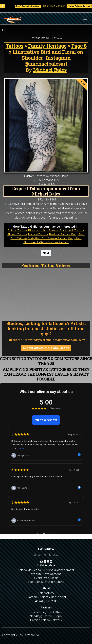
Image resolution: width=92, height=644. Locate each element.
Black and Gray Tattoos (43, 230)
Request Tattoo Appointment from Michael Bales (46, 191)
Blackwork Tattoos (72, 230)
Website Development (46, 574)
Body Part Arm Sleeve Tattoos (48, 238)
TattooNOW (46, 593)
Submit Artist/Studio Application (46, 348)
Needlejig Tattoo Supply (46, 616)
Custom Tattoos (58, 242)
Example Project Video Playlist (46, 597)
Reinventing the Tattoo (46, 612)
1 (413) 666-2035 (46, 601)
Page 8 (79, 46)
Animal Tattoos (18, 230)
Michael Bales (50, 70)
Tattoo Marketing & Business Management (46, 570)
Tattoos (14, 46)
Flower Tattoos (17, 234)
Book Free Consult (58, 6)
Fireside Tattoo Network (46, 620)
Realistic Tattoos (60, 234)
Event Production (46, 578)
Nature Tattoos (38, 234)
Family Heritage (47, 46)
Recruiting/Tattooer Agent (46, 582)
